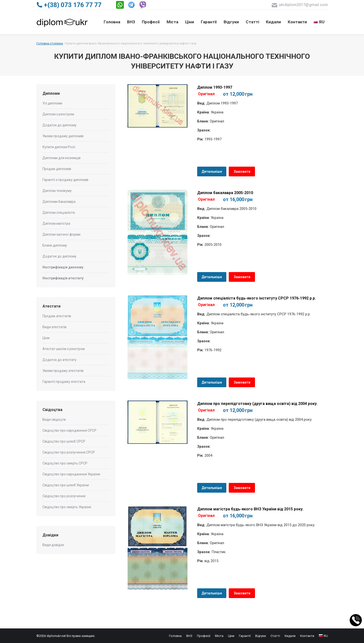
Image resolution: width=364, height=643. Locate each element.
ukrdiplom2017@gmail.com (300, 5)
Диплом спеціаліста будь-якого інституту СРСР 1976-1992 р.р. (257, 298)
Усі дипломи (52, 103)
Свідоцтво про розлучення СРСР (69, 452)
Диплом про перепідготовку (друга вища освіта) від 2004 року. (257, 404)
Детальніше (212, 171)
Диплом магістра (56, 223)
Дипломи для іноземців (62, 158)
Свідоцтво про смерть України (67, 507)
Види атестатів (55, 327)
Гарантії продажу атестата (64, 382)
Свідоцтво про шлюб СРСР (64, 441)
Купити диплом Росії (59, 147)
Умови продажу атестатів (63, 371)
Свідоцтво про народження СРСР (69, 430)
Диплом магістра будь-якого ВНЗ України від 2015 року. (250, 509)
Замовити (242, 171)
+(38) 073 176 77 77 (69, 5)
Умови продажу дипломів (63, 136)
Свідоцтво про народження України (71, 474)
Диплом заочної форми (61, 234)
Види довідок (53, 545)
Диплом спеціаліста (59, 213)
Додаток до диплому (59, 125)
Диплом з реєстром (58, 114)
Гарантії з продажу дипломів (65, 180)
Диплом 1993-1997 (215, 87)
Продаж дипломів (57, 169)
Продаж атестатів (57, 316)
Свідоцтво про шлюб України (66, 485)
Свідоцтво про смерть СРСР (65, 463)
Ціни (46, 338)
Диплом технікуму (57, 191)
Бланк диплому (55, 245)
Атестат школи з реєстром (64, 349)
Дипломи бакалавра (59, 202)
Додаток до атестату (59, 360)
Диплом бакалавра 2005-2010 (225, 193)
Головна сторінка (50, 43)
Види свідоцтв (54, 420)
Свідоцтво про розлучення (64, 496)
